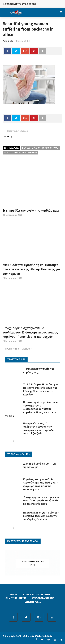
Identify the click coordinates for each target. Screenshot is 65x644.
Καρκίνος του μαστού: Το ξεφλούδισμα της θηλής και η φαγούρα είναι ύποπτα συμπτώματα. (41, 484)
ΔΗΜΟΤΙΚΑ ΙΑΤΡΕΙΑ (16, 598)
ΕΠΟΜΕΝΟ (27, 349)
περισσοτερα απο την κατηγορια (20, 153)
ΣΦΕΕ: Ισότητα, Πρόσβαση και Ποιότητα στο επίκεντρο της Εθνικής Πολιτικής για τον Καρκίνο (31, 269)
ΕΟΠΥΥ (14, 595)
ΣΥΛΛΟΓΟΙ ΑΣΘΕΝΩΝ (43, 598)
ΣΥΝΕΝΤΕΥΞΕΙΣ (33, 602)
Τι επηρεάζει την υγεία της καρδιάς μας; (25, 4)
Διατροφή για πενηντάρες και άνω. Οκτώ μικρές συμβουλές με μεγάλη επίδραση (41, 500)
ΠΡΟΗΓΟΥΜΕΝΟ (11, 349)
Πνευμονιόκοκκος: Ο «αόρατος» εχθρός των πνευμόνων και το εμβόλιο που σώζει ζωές (39, 428)
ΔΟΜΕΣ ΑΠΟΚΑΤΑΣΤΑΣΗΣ (37, 595)
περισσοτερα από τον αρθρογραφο (40, 148)
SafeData (47, 636)
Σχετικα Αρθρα (11, 148)
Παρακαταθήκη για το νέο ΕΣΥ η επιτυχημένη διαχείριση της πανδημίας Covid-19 (41, 516)
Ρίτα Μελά (8, 41)
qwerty (7, 136)
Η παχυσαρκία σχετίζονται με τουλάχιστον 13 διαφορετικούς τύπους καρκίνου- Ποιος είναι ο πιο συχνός (30, 332)
